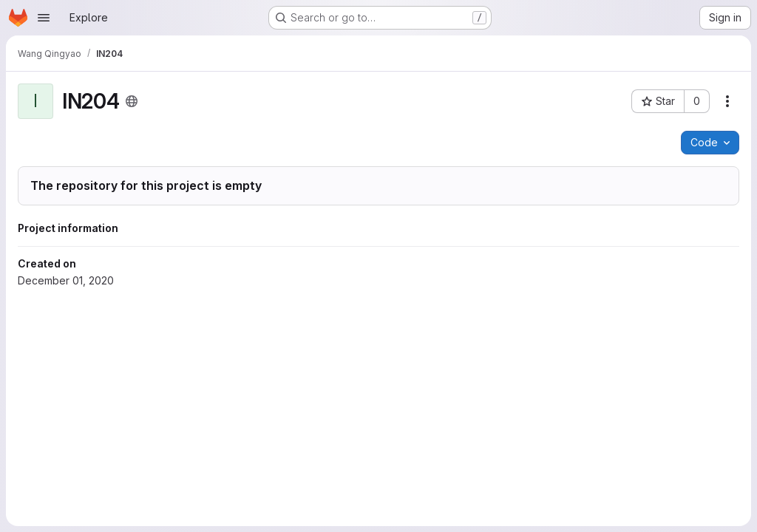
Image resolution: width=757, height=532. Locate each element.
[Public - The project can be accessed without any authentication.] (132, 101)
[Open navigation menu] (44, 18)
